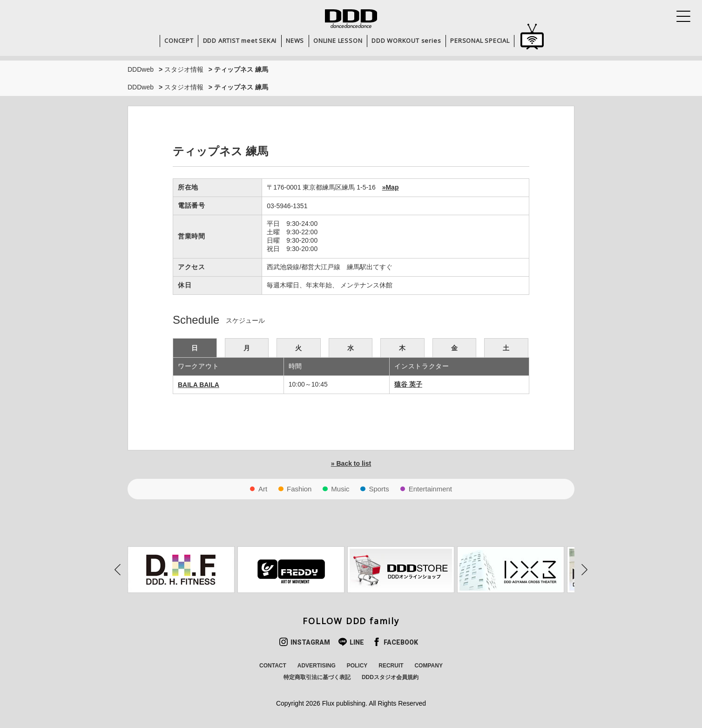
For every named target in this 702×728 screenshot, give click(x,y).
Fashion (299, 489)
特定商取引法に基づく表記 (317, 677)
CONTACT (273, 666)
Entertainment (430, 489)
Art (263, 489)
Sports (379, 489)
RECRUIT (391, 666)
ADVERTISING (317, 666)
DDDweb (141, 69)
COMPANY (428, 666)
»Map (391, 187)
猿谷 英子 (408, 384)
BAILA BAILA (199, 385)
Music (340, 489)
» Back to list (351, 463)
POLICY (357, 666)
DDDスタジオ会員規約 (390, 677)
